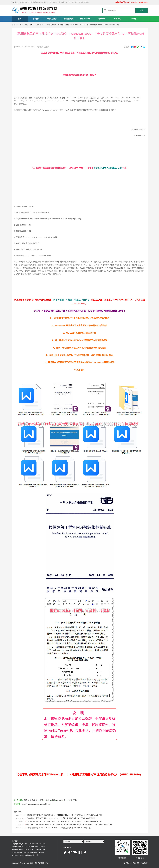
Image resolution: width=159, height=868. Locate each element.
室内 (38, 800)
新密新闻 (36, 19)
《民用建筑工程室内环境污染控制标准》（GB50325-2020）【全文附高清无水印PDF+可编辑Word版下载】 (82, 25)
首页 (20, 19)
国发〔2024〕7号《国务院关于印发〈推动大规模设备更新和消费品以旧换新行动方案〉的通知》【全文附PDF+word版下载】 (70, 825)
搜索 (142, 10)
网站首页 (15, 2)
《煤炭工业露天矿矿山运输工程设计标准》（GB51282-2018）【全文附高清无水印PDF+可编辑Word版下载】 (65, 821)
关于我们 (134, 19)
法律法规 (38, 25)
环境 (42, 800)
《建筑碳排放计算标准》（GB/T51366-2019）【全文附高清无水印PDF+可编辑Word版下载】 (59, 828)
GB (57, 800)
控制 (50, 800)
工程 (33, 800)
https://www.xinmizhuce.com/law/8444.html (37, 804)
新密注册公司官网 (26, 25)
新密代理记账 (69, 19)
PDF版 (70, 800)
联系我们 (118, 19)
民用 (25, 800)
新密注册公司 (52, 19)
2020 (61, 800)
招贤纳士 (101, 19)
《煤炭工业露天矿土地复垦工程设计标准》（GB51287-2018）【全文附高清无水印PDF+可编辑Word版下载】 (65, 815)
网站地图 (136, 863)
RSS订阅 (144, 863)
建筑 (29, 800)
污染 (46, 800)
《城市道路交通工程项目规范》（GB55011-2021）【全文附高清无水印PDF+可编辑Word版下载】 (61, 818)
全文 (65, 800)
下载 (75, 800)
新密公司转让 (85, 19)
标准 (54, 800)
